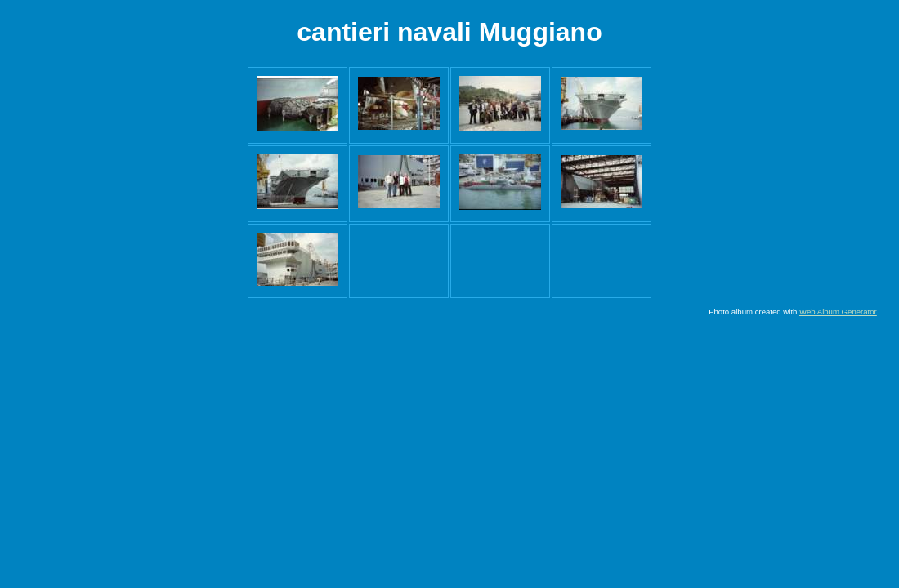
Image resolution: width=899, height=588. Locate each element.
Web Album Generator (838, 312)
